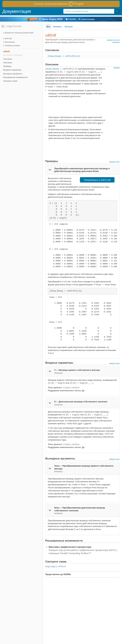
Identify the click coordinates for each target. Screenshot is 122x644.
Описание (8, 63)
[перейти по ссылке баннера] (61, 4)
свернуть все (114, 162)
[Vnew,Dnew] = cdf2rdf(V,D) (64, 56)
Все (48, 27)
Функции (69, 27)
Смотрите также (10, 81)
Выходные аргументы (13, 74)
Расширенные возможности (15, 77)
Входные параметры (12, 70)
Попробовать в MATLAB (97, 180)
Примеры (7, 66)
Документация (17, 11)
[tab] (82, 170)
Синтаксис (8, 59)
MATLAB (8, 39)
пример (117, 68)
